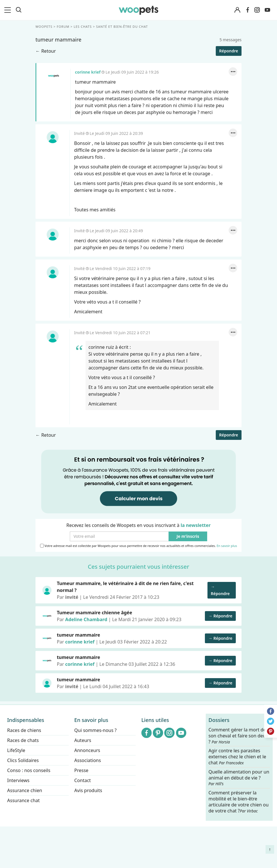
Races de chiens (24, 730)
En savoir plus (227, 546)
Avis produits (88, 790)
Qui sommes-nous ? (96, 730)
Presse (81, 770)
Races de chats (23, 740)
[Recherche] (19, 10)
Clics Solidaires (23, 760)
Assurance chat (23, 800)
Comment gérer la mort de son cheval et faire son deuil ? (239, 736)
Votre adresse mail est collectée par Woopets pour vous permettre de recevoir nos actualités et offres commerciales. (139, 546)
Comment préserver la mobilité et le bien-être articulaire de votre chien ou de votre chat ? (239, 802)
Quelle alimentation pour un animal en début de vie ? (239, 778)
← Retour (46, 51)
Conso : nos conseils (29, 770)
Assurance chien (25, 790)
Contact (83, 780)
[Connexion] (238, 10)
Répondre (229, 51)
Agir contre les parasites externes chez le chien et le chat (238, 757)
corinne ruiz (101, 347)
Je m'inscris (188, 537)
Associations (88, 760)
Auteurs (83, 740)
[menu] (9, 10)
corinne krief (54, 76)
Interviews (18, 780)
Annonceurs (87, 750)
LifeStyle (16, 750)
